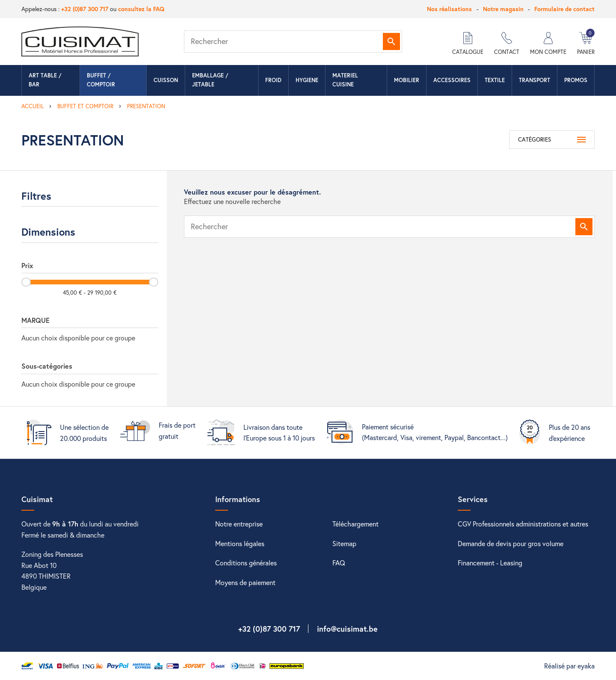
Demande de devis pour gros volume (511, 543)
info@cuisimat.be (347, 629)
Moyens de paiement (245, 582)
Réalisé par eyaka (569, 666)
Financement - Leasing (490, 563)
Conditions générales (246, 563)
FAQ (339, 563)
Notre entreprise (239, 524)
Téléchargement (355, 524)
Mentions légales (240, 543)
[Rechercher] (293, 41)
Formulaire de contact (564, 9)
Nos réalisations (449, 9)
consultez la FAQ (141, 9)
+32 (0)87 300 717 (85, 9)
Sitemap (344, 543)
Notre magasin (503, 9)
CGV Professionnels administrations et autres (523, 524)
